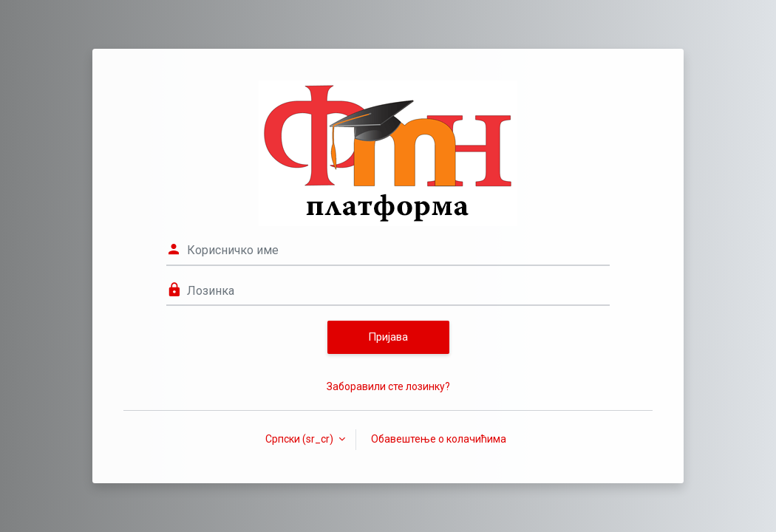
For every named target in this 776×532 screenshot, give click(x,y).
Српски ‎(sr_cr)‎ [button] (300, 439)
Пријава (388, 337)
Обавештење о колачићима (439, 439)
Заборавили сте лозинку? (388, 386)
